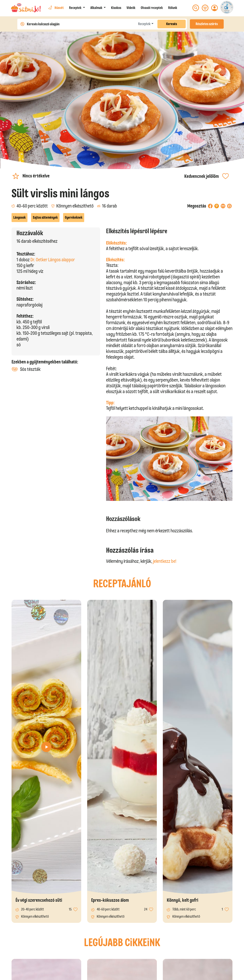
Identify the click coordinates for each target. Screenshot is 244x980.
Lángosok (20, 217)
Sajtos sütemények (45, 217)
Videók (131, 8)
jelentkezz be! (165, 561)
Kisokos (116, 8)
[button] (77, 8)
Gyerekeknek (74, 217)
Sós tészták (26, 369)
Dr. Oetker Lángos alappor (53, 260)
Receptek (144, 24)
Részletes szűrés (207, 24)
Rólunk (173, 8)
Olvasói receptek (152, 8)
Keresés (172, 24)
